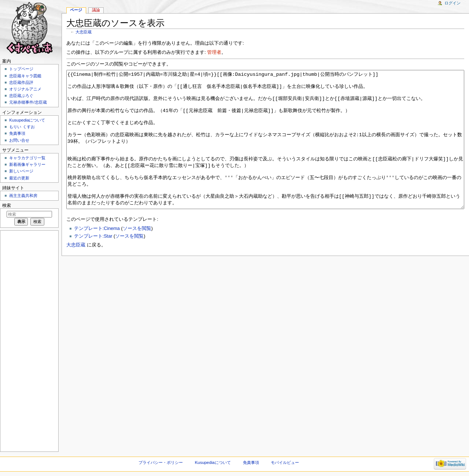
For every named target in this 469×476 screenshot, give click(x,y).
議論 (96, 10)
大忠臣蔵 (84, 32)
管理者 (214, 52)
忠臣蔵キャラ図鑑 (25, 76)
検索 (7, 205)
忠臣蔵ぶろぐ (21, 96)
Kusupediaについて (27, 120)
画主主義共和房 (23, 196)
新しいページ (21, 171)
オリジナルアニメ (25, 89)
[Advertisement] (29, 341)
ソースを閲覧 (137, 256)
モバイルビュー (285, 462)
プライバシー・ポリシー (161, 462)
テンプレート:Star (93, 264)
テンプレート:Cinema (97, 256)
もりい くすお (22, 127)
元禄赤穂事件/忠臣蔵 (28, 102)
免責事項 (17, 133)
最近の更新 (19, 178)
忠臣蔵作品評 (21, 82)
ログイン (453, 3)
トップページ (21, 69)
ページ (76, 10)
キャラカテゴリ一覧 (27, 158)
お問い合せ (19, 140)
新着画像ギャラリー (27, 164)
